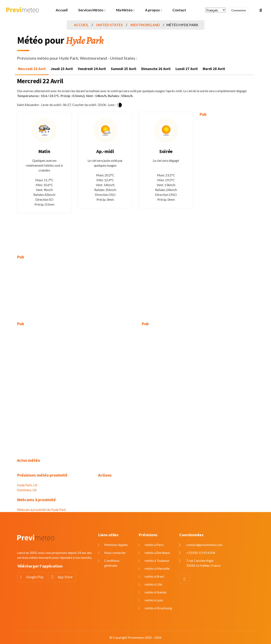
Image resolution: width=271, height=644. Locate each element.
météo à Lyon (154, 600)
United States (109, 25)
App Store (65, 577)
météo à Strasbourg (158, 608)
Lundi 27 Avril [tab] (187, 69)
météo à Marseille (157, 568)
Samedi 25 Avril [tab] (124, 69)
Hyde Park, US (27, 485)
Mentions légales (116, 545)
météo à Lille (153, 584)
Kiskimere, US (27, 490)
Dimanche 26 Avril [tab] (156, 69)
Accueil (62, 10)
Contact (179, 10)
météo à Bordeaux (157, 553)
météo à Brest (154, 576)
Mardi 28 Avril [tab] (214, 69)
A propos (152, 10)
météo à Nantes (156, 592)
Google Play (35, 577)
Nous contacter (115, 553)
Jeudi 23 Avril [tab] (62, 69)
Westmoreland (145, 25)
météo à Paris (154, 545)
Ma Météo (124, 10)
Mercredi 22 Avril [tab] (32, 69)
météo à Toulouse (157, 560)
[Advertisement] (227, 183)
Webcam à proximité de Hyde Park (41, 510)
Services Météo (91, 10)
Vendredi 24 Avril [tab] (92, 69)
